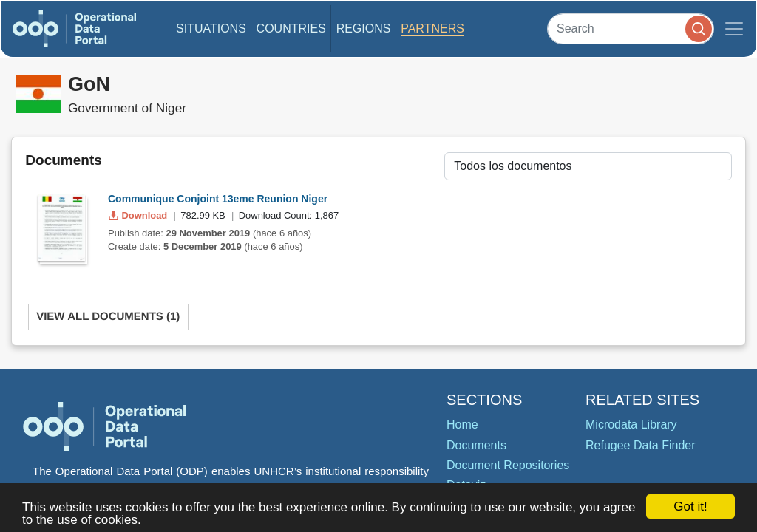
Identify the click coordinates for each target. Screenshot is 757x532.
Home (462, 424)
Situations (211, 28)
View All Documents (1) (108, 317)
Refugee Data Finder (641, 445)
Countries (291, 28)
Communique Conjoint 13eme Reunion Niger (218, 199)
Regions (364, 28)
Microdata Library (631, 424)
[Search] (631, 28)
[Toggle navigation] (734, 29)
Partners (432, 28)
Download (139, 215)
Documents (476, 445)
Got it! (690, 507)
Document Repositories (508, 465)
